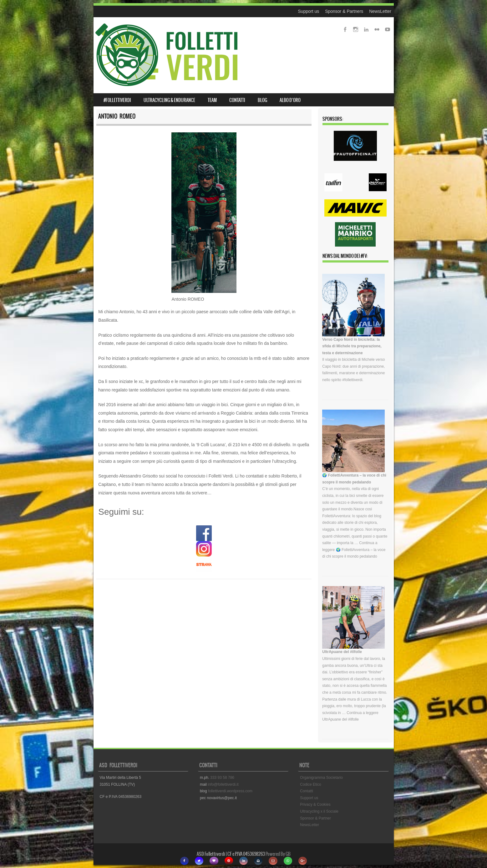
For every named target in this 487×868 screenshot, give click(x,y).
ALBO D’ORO (290, 100)
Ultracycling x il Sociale (319, 811)
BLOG (262, 100)
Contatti (306, 791)
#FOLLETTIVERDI (117, 100)
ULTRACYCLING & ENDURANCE (169, 100)
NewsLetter (380, 11)
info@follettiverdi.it (223, 784)
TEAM (212, 100)
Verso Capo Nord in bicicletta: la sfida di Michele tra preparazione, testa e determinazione (352, 346)
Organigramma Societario (321, 778)
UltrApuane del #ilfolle (342, 652)
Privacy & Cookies (315, 804)
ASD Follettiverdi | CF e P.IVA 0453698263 (231, 854)
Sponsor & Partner (315, 818)
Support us (309, 11)
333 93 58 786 (222, 778)
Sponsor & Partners (344, 11)
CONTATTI (237, 100)
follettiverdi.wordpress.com (230, 791)
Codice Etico (310, 784)
